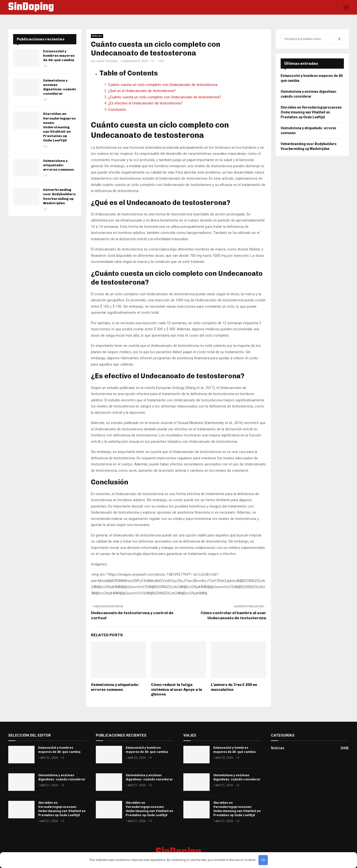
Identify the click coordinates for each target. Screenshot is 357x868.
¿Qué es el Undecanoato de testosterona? (142, 91)
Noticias (97, 36)
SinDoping (31, 7)
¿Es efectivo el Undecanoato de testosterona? (145, 103)
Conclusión (117, 110)
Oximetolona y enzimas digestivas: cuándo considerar (60, 87)
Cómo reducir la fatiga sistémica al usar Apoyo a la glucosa (177, 689)
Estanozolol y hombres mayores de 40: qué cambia (59, 56)
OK (263, 860)
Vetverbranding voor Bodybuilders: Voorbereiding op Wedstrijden (60, 196)
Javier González (107, 61)
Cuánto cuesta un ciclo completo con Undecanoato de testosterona (163, 85)
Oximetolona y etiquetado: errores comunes (115, 687)
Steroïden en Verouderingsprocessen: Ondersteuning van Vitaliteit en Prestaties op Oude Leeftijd (59, 127)
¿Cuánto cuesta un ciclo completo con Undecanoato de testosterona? (165, 97)
